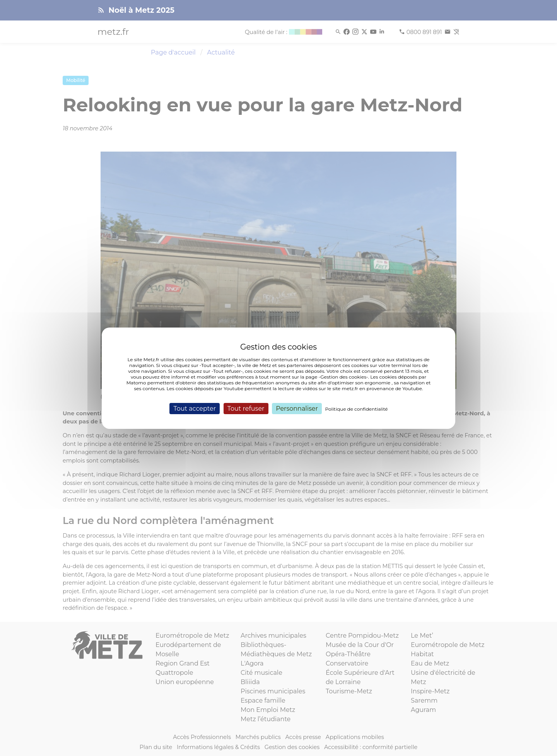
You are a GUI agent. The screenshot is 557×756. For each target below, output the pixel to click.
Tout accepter (195, 408)
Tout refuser (246, 408)
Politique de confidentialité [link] (357, 409)
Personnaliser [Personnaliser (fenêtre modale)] (297, 408)
